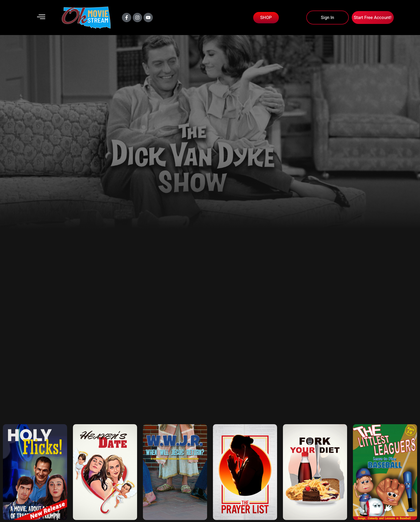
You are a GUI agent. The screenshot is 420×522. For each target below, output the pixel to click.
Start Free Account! (373, 18)
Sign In (327, 18)
